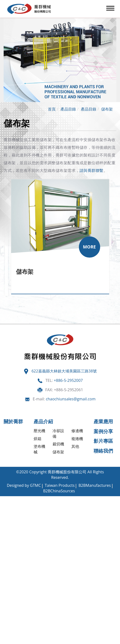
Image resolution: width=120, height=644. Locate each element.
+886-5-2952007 (68, 380)
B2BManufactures (94, 485)
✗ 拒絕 (5, 515)
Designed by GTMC (24, 485)
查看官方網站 (28, 554)
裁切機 (58, 444)
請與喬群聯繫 (92, 170)
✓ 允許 (6, 510)
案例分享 (103, 431)
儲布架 (107, 109)
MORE (89, 247)
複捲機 (77, 439)
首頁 (52, 109)
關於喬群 (13, 421)
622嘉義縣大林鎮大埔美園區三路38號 (64, 371)
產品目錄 (68, 109)
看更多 (7, 554)
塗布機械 (39, 449)
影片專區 (103, 441)
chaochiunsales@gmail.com (71, 399)
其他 (75, 446)
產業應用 (103, 421)
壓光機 (39, 431)
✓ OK (89, 641)
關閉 (4, 499)
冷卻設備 (58, 433)
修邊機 (77, 431)
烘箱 (37, 439)
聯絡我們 (103, 451)
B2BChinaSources (59, 491)
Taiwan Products (60, 485)
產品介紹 (43, 421)
